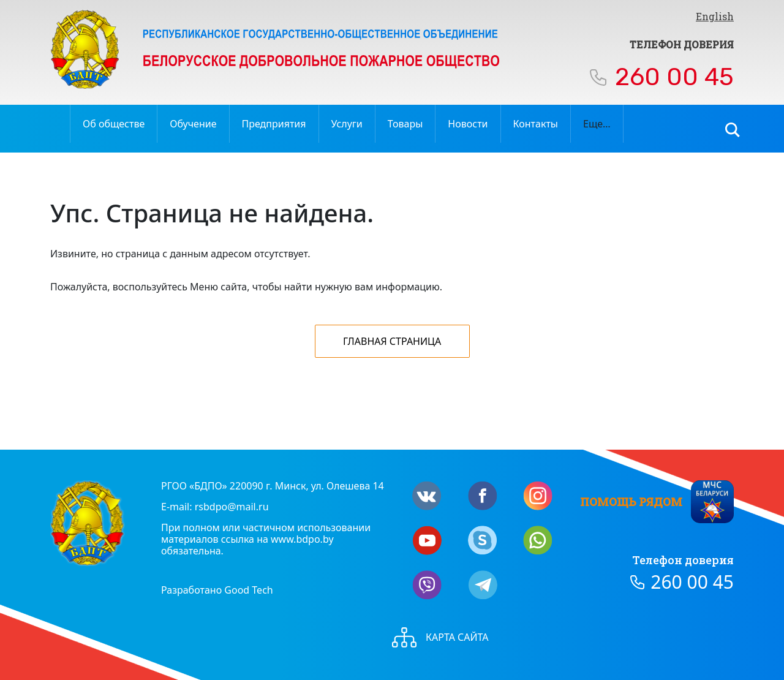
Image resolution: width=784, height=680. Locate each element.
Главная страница (392, 341)
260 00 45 (674, 77)
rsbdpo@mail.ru (232, 507)
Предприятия (274, 124)
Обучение (193, 124)
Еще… (597, 124)
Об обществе (114, 124)
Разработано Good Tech (217, 590)
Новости (468, 124)
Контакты (536, 124)
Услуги (347, 124)
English (715, 16)
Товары (405, 124)
